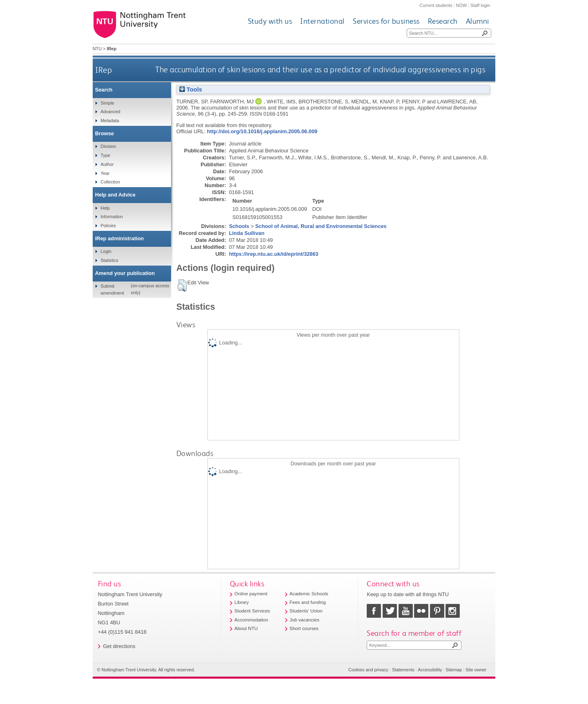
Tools (191, 89)
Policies (108, 226)
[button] (182, 286)
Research (443, 21)
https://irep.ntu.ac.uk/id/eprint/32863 (274, 254)
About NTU (246, 628)
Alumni (478, 21)
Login (106, 251)
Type (105, 155)
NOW (462, 5)
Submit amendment (112, 289)
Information (111, 217)
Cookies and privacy (368, 670)
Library (242, 602)
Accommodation (251, 620)
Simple (107, 103)
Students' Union (306, 611)
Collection (110, 182)
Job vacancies (304, 620)
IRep (104, 70)
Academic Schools (309, 594)
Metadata (110, 121)
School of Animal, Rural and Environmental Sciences (321, 226)
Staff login (480, 5)
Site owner (476, 670)
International (322, 21)
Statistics (109, 260)
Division (108, 146)
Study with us (270, 21)
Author (107, 164)
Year (105, 173)
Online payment (251, 594)
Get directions (119, 646)
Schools (239, 226)
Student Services (252, 611)
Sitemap (454, 670)
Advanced (110, 112)
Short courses (304, 628)
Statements (403, 670)
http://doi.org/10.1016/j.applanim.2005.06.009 (262, 131)
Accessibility (430, 670)
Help (105, 208)
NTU (97, 49)
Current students (436, 5)
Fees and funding (308, 602)
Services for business (386, 21)
